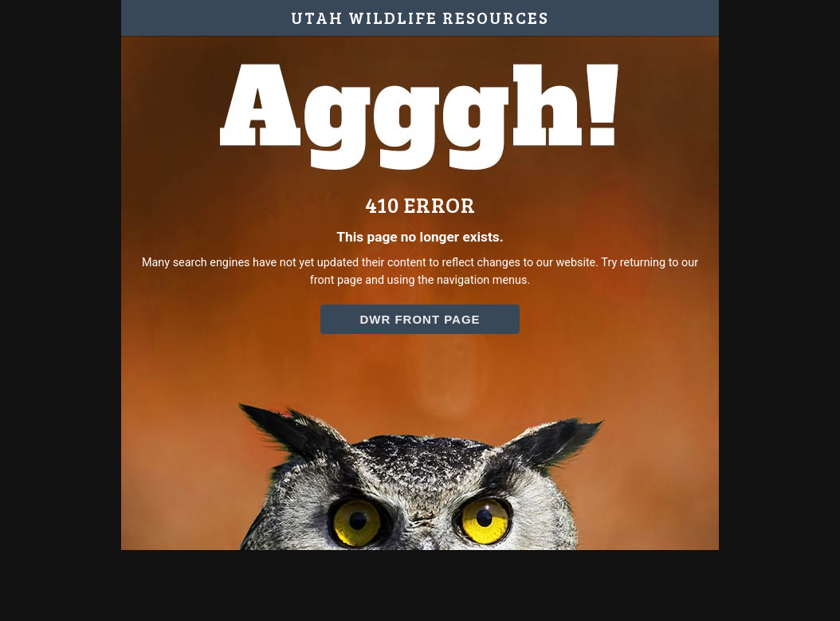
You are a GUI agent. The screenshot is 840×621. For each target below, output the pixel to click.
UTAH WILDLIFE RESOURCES (420, 18)
